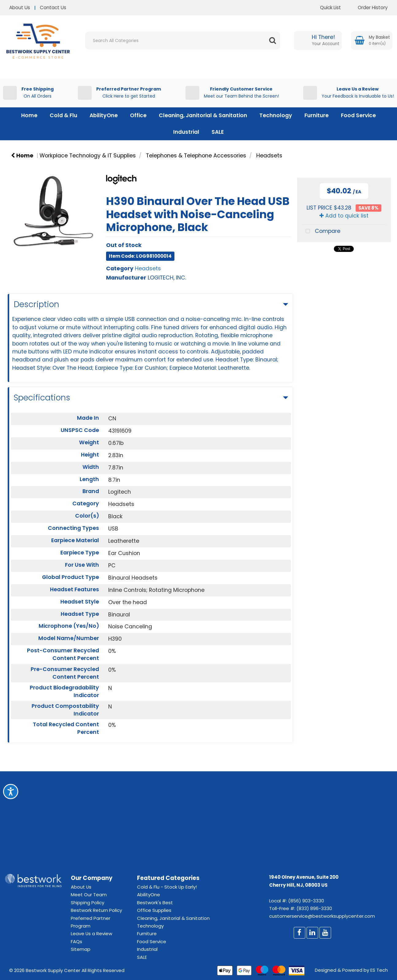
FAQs (76, 941)
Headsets (269, 156)
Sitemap (81, 949)
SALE (218, 132)
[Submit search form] (273, 41)
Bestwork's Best (155, 903)
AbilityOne (104, 115)
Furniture (317, 115)
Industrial (186, 132)
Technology (276, 115)
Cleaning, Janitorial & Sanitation (203, 115)
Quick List (326, 8)
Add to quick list (344, 216)
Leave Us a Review (92, 934)
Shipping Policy (88, 903)
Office (138, 115)
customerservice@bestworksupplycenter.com (322, 916)
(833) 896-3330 (314, 908)
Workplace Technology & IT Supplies (88, 156)
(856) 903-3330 (306, 901)
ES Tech (379, 970)
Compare (321, 231)
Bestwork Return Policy (96, 910)
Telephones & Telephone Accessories (196, 156)
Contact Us (53, 8)
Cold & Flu (63, 115)
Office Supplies (154, 910)
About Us (20, 8)
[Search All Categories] (183, 41)
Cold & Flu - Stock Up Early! (167, 887)
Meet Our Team (89, 895)
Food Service (358, 115)
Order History (368, 8)
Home (29, 115)
